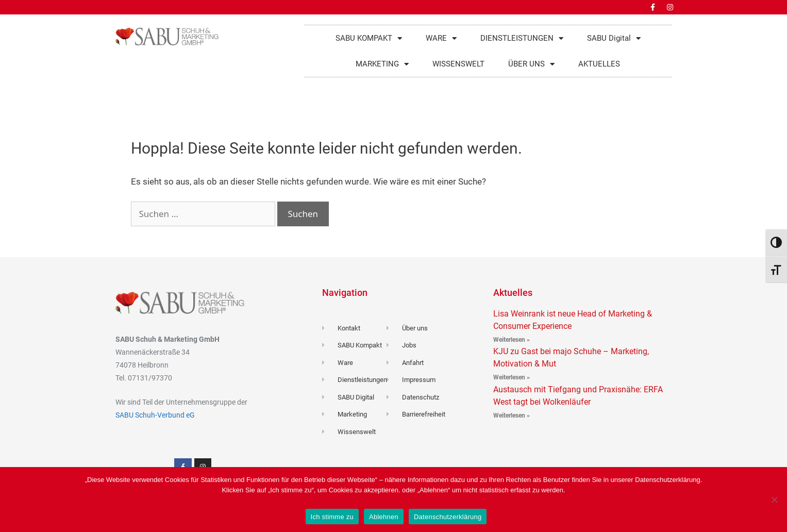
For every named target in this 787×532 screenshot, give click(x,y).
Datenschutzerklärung (448, 517)
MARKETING (382, 64)
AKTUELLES (599, 64)
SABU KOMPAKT (369, 38)
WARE (441, 38)
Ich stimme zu (332, 517)
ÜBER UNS (531, 64)
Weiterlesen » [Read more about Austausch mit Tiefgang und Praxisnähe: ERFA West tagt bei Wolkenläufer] (512, 415)
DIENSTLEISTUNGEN (522, 38)
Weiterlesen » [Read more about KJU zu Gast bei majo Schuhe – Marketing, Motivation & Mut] (512, 377)
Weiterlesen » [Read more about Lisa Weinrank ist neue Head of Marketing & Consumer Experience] (512, 340)
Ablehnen (384, 517)
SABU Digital (614, 38)
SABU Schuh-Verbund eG (155, 415)
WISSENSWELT (458, 64)
